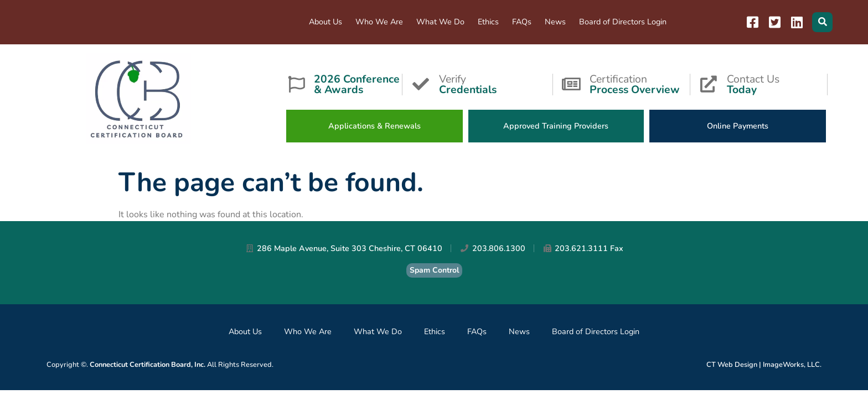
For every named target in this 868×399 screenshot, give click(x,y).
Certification (640, 83)
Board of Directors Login (623, 22)
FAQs (522, 22)
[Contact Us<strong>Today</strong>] (709, 84)
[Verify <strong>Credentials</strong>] (421, 84)
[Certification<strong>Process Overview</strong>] (571, 84)
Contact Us (777, 83)
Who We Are (379, 22)
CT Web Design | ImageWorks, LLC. (764, 365)
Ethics (488, 22)
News (555, 22)
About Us (325, 22)
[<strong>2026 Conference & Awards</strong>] (297, 84)
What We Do (440, 22)
